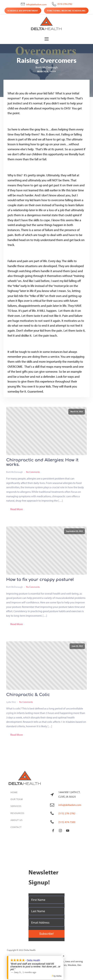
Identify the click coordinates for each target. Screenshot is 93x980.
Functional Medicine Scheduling (66, 11)
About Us (17, 820)
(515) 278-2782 (65, 4)
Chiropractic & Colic (28, 695)
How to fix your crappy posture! (40, 580)
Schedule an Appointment (23, 11)
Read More (17, 509)
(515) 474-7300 (67, 822)
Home (14, 792)
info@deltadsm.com (36, 4)
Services (16, 806)
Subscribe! (46, 934)
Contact (16, 827)
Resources (17, 813)
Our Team (17, 799)
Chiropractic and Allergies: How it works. (42, 462)
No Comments (33, 472)
